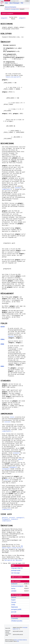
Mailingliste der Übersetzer (13, 560)
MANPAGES (7, 1)
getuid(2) (5, 518)
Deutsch (14, 597)
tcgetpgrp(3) (13, 467)
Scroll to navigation (8, 13)
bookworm (8, 9)
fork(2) (12, 417)
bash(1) (7, 480)
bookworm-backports (17, 586)
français (14, 602)
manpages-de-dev (15, 9)
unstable (14, 591)
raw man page (15, 573)
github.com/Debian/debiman (20, 640)
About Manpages (14, 3)
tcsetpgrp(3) (6, 469)
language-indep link (17, 568)
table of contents (17, 577)
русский (14, 612)
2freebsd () (17, 621)
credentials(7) (7, 189)
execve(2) (11, 336)
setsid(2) (18, 188)
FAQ (22, 3)
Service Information (11, 7)
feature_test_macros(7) (13, 77)
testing (13, 588)
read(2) (20, 459)
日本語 (13, 605)
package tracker (16, 570)
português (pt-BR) (16, 609)
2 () (15, 618)
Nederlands (15, 607)
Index (6, 3)
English (13, 600)
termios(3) (16, 453)
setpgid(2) (4, 18)
